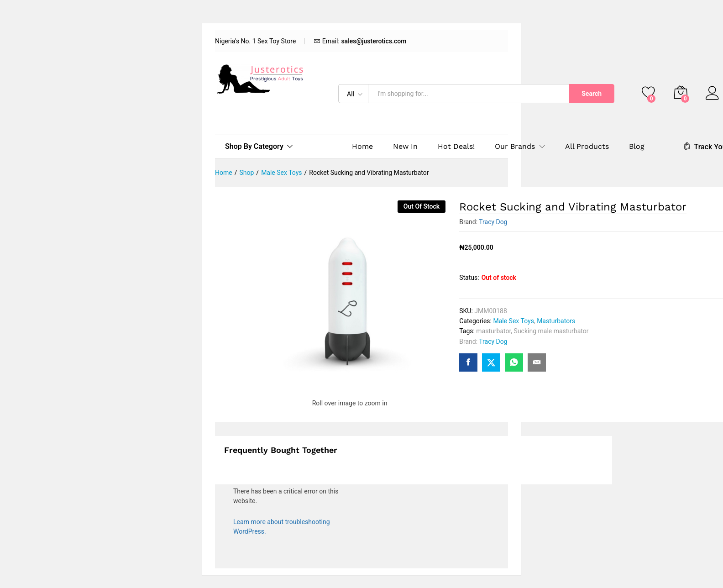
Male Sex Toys (513, 321)
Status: (469, 278)
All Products (587, 147)
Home (362, 147)
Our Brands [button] (515, 147)
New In (405, 147)
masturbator (493, 331)
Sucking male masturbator (551, 331)
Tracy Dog (493, 222)
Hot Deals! (456, 147)
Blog (637, 147)
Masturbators (556, 321)
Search (592, 94)
